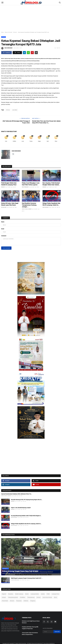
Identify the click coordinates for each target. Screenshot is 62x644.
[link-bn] (31, 278)
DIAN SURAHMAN (7, 48)
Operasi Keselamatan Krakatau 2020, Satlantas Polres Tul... (17, 494)
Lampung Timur (55, 594)
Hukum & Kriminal (8, 32)
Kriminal (15, 32)
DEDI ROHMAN (46, 207)
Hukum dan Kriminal (47, 597)
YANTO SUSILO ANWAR (27, 209)
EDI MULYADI (4, 207)
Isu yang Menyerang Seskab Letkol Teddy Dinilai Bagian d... (26, 516)
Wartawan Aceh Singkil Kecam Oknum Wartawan (31, 622)
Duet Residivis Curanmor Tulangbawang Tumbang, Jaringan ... (29, 205)
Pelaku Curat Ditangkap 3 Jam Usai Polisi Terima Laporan (31, 184)
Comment (4, 236)
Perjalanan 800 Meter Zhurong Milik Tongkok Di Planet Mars (30, 628)
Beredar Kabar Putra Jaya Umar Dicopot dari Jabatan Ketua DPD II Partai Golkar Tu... (46, 122)
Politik (48, 594)
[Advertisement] (31, 12)
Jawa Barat (15, 110)
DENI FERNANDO (25, 187)
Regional (4, 594)
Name (3, 222)
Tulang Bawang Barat (13, 597)
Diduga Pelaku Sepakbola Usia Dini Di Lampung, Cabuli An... (51, 204)
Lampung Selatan (35, 594)
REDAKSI (3, 187)
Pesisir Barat (5, 601)
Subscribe (57, 632)
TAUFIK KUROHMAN (6, 574)
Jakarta (43, 594)
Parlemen (26, 601)
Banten (27, 594)
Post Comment (6, 248)
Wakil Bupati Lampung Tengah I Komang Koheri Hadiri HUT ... (27, 578)
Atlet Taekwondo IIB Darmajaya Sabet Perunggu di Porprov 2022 (16, 122)
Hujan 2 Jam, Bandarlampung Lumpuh (21, 508)
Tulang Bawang (31, 597)
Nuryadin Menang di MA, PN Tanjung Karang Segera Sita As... (27, 500)
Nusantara (11, 594)
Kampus (4, 597)
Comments (6, 218)
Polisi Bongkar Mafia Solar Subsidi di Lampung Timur (9, 184)
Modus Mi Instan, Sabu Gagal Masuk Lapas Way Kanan (10, 204)
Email (3, 229)
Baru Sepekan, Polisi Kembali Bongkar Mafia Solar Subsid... (51, 184)
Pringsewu (33, 601)
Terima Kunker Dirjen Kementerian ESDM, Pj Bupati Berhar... (30, 634)
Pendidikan (23, 597)
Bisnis (56, 597)
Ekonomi (12, 601)
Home (2, 32)
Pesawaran (19, 601)
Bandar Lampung (19, 594)
